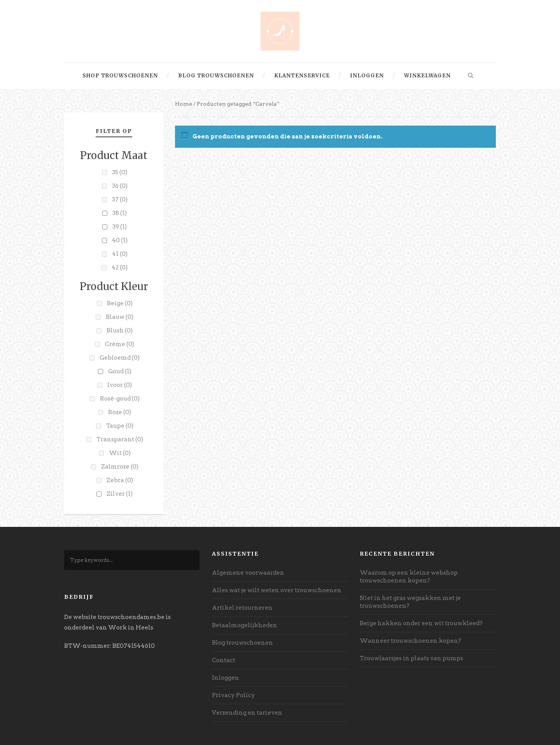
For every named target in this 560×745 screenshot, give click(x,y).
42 (120, 268)
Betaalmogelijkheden (245, 625)
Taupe (120, 426)
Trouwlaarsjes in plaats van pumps (411, 658)
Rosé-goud (120, 399)
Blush (120, 331)
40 (120, 240)
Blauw (120, 317)
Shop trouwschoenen (120, 76)
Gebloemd (120, 358)
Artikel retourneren (242, 608)
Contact (224, 660)
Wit (120, 453)
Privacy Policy (234, 695)
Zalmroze (120, 467)
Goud (120, 371)
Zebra (120, 480)
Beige (120, 303)
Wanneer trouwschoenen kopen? (410, 641)
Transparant (120, 439)
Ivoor (120, 385)
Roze (120, 412)
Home (184, 104)
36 (120, 186)
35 (120, 172)
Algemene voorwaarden (248, 573)
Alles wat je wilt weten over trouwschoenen (277, 590)
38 (120, 213)
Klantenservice (302, 76)
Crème (120, 344)
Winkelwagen (427, 76)
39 (120, 227)
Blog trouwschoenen (216, 76)
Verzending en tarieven (247, 713)
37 (120, 199)
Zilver (120, 494)
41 (120, 254)
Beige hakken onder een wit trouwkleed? (421, 623)
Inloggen (367, 76)
